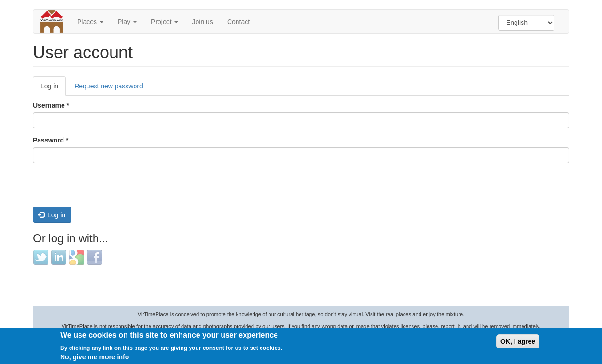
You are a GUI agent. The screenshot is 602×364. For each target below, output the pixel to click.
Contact (238, 22)
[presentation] (104, 189)
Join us (203, 22)
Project (164, 22)
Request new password (109, 86)
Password (51, 140)
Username (51, 105)
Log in (53, 89)
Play (127, 22)
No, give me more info (95, 357)
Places (90, 22)
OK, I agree (518, 341)
